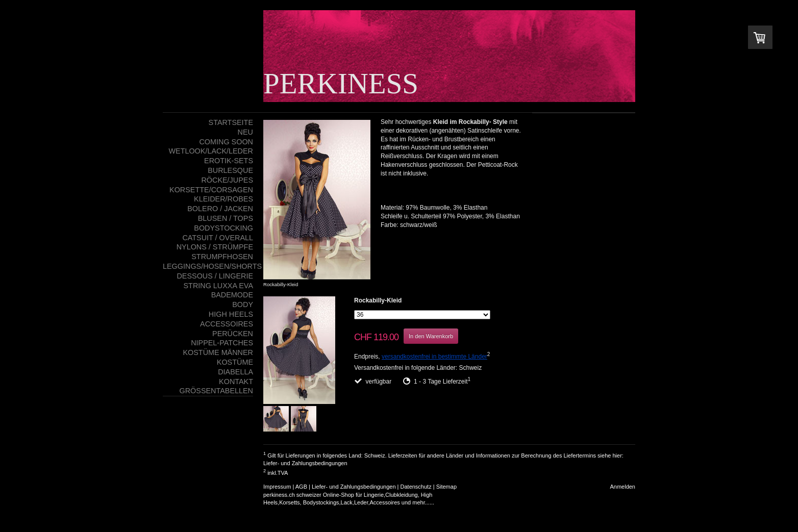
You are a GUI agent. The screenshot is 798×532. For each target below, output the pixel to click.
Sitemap (446, 487)
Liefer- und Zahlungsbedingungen (305, 463)
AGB (301, 487)
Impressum (277, 487)
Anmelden (622, 487)
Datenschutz (416, 487)
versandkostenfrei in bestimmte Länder (434, 357)
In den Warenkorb (431, 336)
